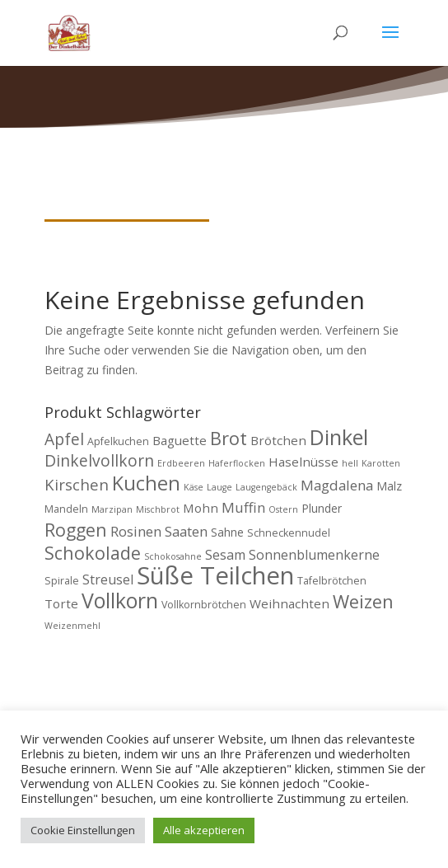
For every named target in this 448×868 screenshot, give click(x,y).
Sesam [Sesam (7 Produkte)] (225, 555)
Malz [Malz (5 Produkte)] (389, 486)
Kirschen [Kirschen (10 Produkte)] (77, 484)
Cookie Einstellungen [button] (83, 830)
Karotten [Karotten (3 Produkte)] (381, 463)
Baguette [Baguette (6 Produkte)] (180, 440)
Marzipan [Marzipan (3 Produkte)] (112, 509)
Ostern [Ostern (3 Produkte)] (283, 509)
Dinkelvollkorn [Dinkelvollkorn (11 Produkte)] (99, 460)
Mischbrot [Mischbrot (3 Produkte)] (158, 509)
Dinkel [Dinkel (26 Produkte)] (339, 437)
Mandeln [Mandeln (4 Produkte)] (66, 509)
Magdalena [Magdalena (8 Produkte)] (337, 485)
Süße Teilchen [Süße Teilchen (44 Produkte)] (215, 575)
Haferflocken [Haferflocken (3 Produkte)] (237, 463)
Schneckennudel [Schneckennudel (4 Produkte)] (289, 533)
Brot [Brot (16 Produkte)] (229, 438)
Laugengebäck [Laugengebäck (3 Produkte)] (266, 487)
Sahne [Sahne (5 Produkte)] (227, 532)
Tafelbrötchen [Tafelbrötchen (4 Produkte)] (332, 581)
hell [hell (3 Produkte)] (350, 463)
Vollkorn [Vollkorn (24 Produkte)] (120, 600)
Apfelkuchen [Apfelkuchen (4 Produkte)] (118, 441)
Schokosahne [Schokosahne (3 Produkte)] (173, 556)
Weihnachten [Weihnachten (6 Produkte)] (289, 603)
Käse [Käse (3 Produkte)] (194, 487)
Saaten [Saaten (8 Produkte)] (186, 531)
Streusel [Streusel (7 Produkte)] (108, 579)
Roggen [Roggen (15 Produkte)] (76, 530)
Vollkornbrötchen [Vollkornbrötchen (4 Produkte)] (204, 605)
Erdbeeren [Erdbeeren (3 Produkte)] (181, 463)
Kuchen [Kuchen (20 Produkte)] (146, 483)
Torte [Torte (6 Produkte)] (61, 603)
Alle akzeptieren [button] (204, 830)
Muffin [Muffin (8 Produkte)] (243, 507)
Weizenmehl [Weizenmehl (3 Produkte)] (72, 626)
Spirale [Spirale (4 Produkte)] (62, 581)
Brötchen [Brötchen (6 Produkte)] (278, 440)
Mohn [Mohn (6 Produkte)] (201, 508)
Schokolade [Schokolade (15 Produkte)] (93, 553)
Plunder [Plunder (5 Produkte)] (322, 508)
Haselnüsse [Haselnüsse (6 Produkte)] (303, 462)
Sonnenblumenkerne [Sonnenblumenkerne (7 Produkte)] (314, 555)
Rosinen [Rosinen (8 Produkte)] (136, 531)
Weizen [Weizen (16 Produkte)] (363, 601)
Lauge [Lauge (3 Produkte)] (219, 487)
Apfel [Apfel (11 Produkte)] (64, 439)
